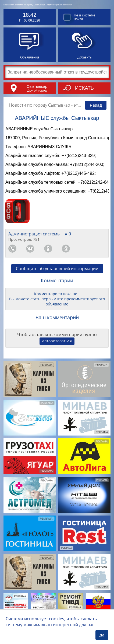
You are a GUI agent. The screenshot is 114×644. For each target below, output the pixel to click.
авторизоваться (57, 347)
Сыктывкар (37, 86)
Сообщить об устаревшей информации (57, 274)
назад (96, 105)
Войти (78, 19)
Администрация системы (59, 5)
